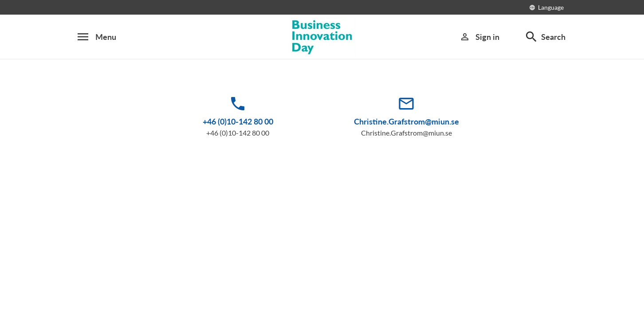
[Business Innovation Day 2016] (322, 37)
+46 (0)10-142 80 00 (238, 121)
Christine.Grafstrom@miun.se (406, 121)
